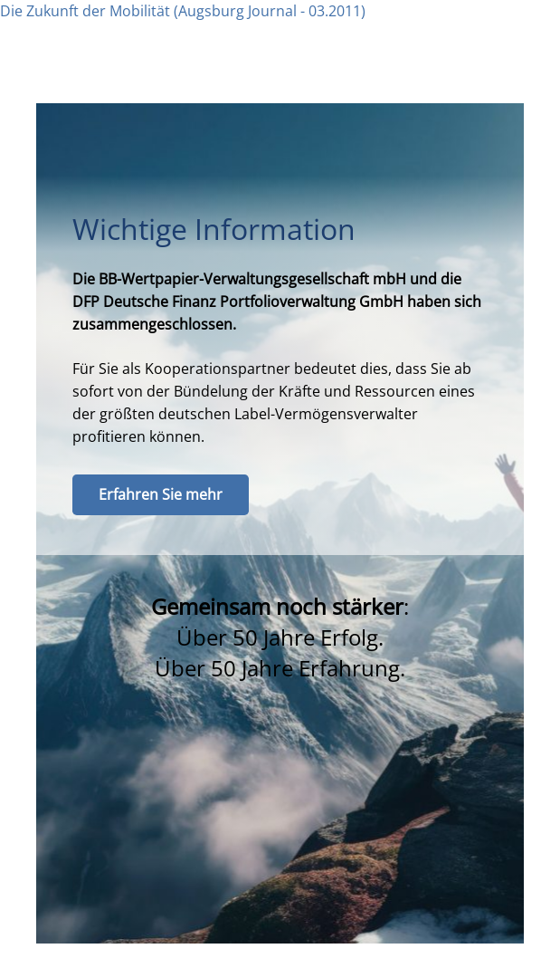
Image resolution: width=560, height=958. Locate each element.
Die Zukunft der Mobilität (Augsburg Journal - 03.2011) (183, 11)
